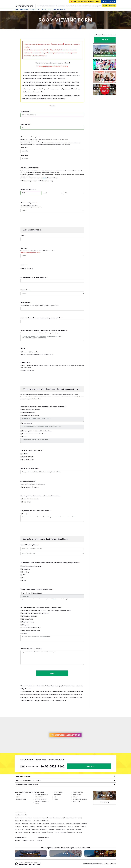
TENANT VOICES (76, 6)
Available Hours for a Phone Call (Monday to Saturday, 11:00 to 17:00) (44, 330)
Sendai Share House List (43, 837)
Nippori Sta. (54, 826)
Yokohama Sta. (72, 832)
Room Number (26, 124)
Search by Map (39, 797)
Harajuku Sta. (46, 824)
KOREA (31, 853)
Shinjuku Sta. (78, 829)
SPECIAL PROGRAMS (21, 799)
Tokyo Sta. (51, 832)
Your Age (24, 248)
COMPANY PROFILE (78, 792)
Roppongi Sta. (35, 829)
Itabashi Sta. (77, 824)
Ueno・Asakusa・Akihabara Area (41, 821)
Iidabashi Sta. (61, 824)
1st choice (24, 148)
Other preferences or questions (31, 649)
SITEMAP (75, 797)
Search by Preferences (41, 794)
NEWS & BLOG (86, 6)
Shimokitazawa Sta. (61, 829)
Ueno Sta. (57, 832)
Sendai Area (40, 840)
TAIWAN (100, 853)
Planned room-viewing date (30, 137)
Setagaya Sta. (27, 832)
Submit (59, 673)
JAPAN (65, 853)
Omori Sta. (84, 826)
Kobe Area (31, 840)
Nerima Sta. (70, 826)
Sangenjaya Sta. (44, 829)
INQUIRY (98, 6)
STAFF (18, 797)
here (54, 599)
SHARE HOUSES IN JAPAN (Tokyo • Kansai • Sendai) (33, 10)
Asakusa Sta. (32, 824)
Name (23, 236)
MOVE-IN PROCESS (109, 6)
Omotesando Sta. (19, 829)
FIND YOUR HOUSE (64, 6)
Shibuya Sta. (52, 829)
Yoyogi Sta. (79, 832)
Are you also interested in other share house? (36, 511)
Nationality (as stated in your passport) (34, 277)
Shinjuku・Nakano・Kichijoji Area (23, 821)
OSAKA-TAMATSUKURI (59, 10)
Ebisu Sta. (39, 824)
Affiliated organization (80, 799)
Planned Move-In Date (28, 189)
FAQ (93, 6)
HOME (17, 10)
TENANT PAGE (76, 802)
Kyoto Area (17, 840)
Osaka (50, 10)
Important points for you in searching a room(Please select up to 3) (43, 407)
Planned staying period (29, 203)
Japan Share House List (20, 812)
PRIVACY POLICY (77, 794)
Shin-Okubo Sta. (18, 832)
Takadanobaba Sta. (36, 832)
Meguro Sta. (40, 826)
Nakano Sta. (47, 826)
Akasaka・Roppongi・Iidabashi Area (23, 818)
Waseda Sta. (64, 832)
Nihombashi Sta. (62, 826)
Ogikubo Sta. (28, 829)
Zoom (44, 178)
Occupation (25, 290)
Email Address (26, 302)
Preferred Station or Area (30, 468)
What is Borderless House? (47, 6)
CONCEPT (19, 794)
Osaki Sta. (77, 826)
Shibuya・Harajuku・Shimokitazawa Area (53, 818)
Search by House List (41, 799)
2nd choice (25, 155)
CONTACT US (89, 766)
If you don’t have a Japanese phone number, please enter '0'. (41, 318)
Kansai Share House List (21, 837)
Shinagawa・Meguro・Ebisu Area (73, 818)
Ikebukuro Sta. (69, 824)
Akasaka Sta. (18, 824)
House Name (25, 111)
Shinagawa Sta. (70, 829)
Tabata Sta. (44, 832)
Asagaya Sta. (25, 824)
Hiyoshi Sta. (54, 824)
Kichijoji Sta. (26, 826)
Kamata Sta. (84, 824)
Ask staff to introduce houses (42, 802)
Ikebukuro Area (37, 818)
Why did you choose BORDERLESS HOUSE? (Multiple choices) (42, 607)
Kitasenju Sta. (18, 826)
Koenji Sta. (33, 826)
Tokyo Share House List (21, 815)
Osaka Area (24, 840)
